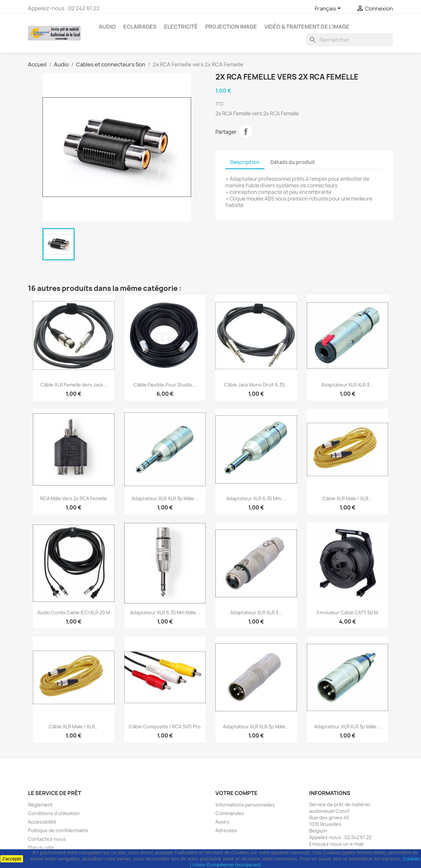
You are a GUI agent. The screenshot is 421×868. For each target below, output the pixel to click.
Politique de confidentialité (58, 830)
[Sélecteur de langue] (329, 9)
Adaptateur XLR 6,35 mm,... (256, 498)
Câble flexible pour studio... (165, 385)
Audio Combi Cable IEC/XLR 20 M (74, 612)
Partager (246, 131)
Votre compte (236, 793)
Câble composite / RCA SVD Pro (165, 727)
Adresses (226, 830)
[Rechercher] (350, 40)
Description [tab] (245, 162)
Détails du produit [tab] (293, 162)
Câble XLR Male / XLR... (347, 498)
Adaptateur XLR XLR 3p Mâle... (165, 498)
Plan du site (41, 847)
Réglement (40, 805)
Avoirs (222, 822)
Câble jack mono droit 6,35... (256, 385)
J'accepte (12, 859)
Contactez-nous (47, 839)
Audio (107, 27)
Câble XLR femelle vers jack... (74, 385)
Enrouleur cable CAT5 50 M (347, 612)
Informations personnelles (245, 805)
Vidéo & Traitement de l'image (307, 27)
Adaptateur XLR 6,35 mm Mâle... (165, 612)
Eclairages (140, 27)
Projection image (231, 27)
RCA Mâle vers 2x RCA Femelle (74, 498)
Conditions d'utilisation (54, 813)
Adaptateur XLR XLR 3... (347, 385)
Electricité (181, 27)
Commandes (230, 813)
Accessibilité (42, 822)
